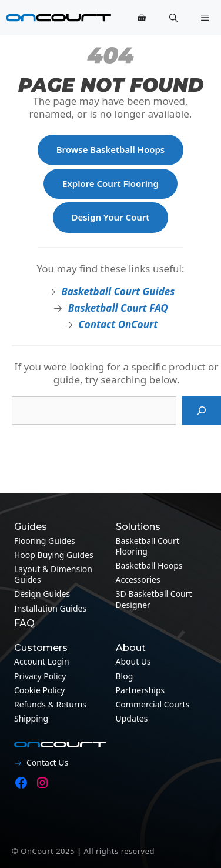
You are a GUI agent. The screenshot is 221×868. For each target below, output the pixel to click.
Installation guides (50, 608)
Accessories (138, 580)
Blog (125, 676)
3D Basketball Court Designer (154, 599)
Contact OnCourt (118, 324)
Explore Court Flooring (110, 183)
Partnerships (140, 690)
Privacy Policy (40, 676)
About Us (133, 661)
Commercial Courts (153, 704)
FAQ (24, 623)
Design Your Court (111, 217)
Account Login (42, 661)
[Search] (202, 410)
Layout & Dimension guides (53, 574)
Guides (31, 527)
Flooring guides (45, 541)
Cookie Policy (39, 690)
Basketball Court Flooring (148, 546)
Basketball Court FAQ (118, 308)
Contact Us (47, 762)
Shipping (31, 718)
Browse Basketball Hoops (111, 149)
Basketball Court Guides (118, 291)
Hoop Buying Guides (54, 555)
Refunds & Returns (50, 704)
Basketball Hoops (149, 565)
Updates (132, 718)
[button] (173, 18)
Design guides (42, 594)
